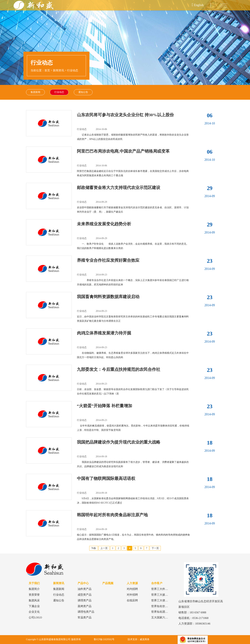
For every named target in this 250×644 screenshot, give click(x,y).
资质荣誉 (34, 595)
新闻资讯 (59, 70)
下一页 (155, 548)
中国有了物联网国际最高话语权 (106, 479)
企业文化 (34, 612)
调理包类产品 (86, 612)
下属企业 (34, 606)
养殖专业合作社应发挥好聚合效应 (108, 260)
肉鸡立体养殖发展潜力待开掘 (104, 333)
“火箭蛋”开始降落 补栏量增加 (105, 406)
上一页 (104, 548)
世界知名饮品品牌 (162, 606)
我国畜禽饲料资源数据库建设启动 (108, 297)
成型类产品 (85, 595)
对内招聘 (132, 589)
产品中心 (83, 583)
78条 (94, 548)
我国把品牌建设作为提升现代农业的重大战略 (119, 442)
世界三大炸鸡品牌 (162, 589)
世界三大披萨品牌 (162, 595)
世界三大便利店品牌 (164, 600)
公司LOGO (35, 618)
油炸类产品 (85, 589)
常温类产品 (85, 618)
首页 (47, 70)
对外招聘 (132, 595)
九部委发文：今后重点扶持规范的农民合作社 (119, 370)
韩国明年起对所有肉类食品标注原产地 (112, 515)
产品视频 (108, 583)
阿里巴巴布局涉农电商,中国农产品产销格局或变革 (123, 151)
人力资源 (132, 583)
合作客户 (157, 583)
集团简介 (34, 589)
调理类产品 (85, 600)
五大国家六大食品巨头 (165, 618)
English (198, 5)
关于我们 (34, 583)
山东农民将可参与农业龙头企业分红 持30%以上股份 (125, 115)
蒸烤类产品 (85, 606)
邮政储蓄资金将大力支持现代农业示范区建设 (119, 188)
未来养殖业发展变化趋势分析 (104, 224)
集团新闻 (35, 92)
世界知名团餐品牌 (162, 612)
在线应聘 (132, 600)
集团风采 (34, 600)
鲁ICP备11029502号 (104, 640)
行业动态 (73, 70)
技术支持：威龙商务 (139, 640)
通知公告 (83, 92)
